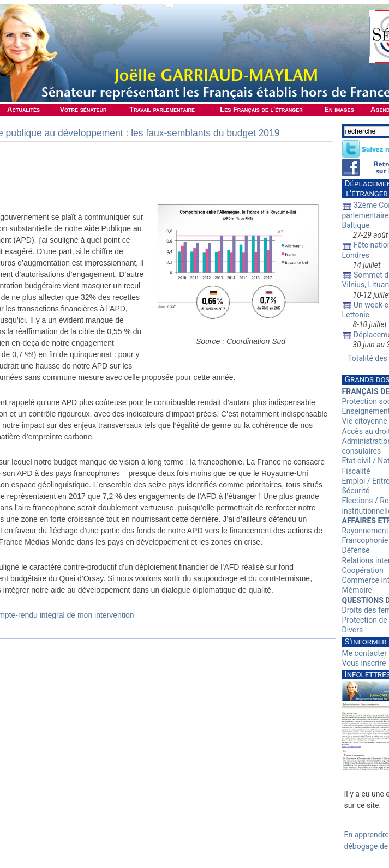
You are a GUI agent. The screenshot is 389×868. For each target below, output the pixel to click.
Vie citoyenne (365, 421)
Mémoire (357, 590)
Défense (356, 550)
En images (339, 109)
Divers (353, 630)
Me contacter (364, 653)
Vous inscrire (364, 663)
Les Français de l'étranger (261, 109)
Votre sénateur (83, 109)
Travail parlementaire (162, 109)
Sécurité (356, 491)
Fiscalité (356, 471)
